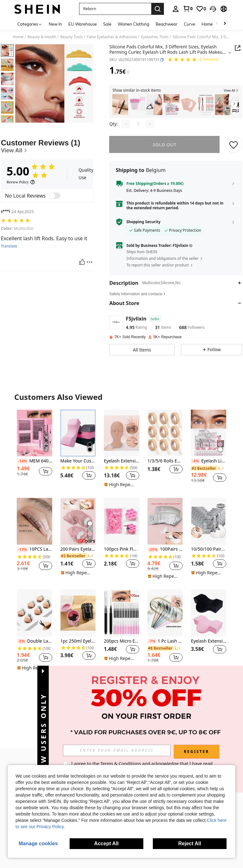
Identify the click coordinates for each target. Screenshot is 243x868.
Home (18, 37)
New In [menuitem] (55, 24)
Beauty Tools (72, 37)
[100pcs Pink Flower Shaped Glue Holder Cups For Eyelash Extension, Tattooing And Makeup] (121, 526)
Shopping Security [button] (143, 226)
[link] (188, 9)
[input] (117, 750)
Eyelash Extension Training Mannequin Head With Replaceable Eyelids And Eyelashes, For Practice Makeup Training (121, 465)
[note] (121, 489)
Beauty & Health (42, 37)
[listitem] (120, 105)
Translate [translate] (9, 272)
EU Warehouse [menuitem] (83, 24)
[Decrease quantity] (126, 128)
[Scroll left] (217, 24)
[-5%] (21, 646)
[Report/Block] (90, 288)
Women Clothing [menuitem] (134, 24)
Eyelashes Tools (155, 37)
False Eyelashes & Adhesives (112, 37)
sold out (164, 149)
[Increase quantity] (150, 128)
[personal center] (176, 9)
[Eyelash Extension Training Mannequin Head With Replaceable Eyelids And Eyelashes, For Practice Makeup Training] (121, 437)
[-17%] (22, 554)
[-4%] (195, 466)
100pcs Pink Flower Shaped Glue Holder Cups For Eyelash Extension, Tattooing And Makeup (121, 554)
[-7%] (152, 646)
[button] (115, 9)
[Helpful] (82, 288)
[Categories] (30, 24)
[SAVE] (234, 149)
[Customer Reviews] (47, 172)
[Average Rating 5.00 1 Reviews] (193, 60)
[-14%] (22, 466)
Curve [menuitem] (190, 24)
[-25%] (153, 554)
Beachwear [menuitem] (167, 24)
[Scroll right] (225, 24)
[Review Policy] (21, 208)
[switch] (55, 222)
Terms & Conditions (121, 764)
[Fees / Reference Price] (128, 72)
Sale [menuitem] (107, 24)
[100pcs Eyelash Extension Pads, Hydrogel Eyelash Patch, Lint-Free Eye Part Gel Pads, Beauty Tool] (189, 105)
